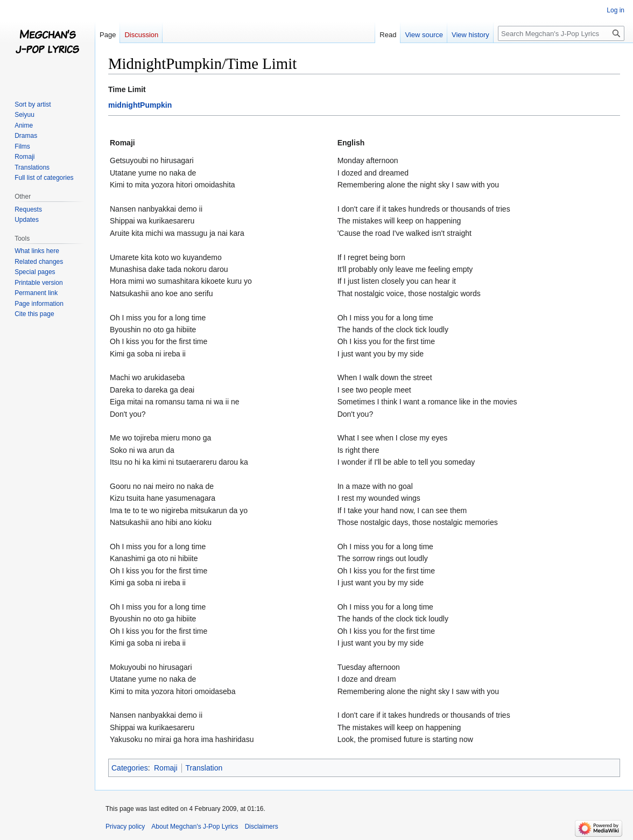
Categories (130, 768)
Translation (204, 768)
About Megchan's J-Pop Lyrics (195, 827)
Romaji (166, 768)
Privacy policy (125, 827)
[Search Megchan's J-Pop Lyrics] (561, 33)
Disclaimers (262, 827)
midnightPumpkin (140, 105)
